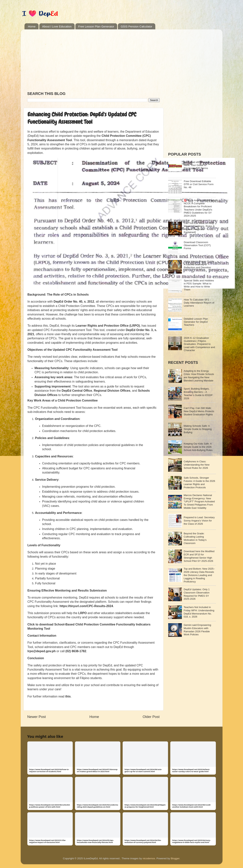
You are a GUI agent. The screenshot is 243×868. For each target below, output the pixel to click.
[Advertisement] (93, 59)
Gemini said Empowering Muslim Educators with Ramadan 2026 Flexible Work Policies (198, 630)
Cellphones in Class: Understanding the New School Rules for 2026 (197, 465)
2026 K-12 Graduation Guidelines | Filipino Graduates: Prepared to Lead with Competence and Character (199, 344)
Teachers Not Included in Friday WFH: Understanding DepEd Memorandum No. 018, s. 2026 (199, 612)
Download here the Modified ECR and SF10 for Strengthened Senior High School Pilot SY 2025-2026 (199, 556)
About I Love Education (57, 26)
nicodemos (149, 858)
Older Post (151, 717)
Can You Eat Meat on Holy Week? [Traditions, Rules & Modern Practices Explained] (199, 228)
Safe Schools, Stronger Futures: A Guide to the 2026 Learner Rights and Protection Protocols (200, 483)
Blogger (175, 858)
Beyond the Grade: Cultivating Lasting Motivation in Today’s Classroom (195, 538)
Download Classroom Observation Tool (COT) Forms (197, 245)
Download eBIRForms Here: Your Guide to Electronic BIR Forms (196, 165)
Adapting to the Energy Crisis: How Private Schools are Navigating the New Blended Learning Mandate (199, 376)
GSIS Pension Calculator (136, 26)
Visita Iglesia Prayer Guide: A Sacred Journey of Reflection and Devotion (199, 264)
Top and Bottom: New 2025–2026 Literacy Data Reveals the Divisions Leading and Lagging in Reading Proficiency (199, 575)
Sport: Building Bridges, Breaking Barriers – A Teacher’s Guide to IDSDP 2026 (198, 394)
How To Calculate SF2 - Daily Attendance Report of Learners (199, 303)
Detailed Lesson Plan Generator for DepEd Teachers (196, 322)
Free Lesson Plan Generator (96, 26)
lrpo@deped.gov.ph (42, 651)
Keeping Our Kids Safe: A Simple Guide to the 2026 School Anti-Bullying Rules (198, 447)
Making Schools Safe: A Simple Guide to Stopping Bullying (198, 429)
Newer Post (37, 717)
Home (32, 26)
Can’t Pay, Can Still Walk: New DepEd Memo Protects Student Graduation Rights (199, 411)
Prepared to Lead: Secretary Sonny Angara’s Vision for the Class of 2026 (199, 521)
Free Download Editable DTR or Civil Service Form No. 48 (199, 184)
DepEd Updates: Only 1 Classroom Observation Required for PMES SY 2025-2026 (197, 594)
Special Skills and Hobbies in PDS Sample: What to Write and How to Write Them (199, 285)
